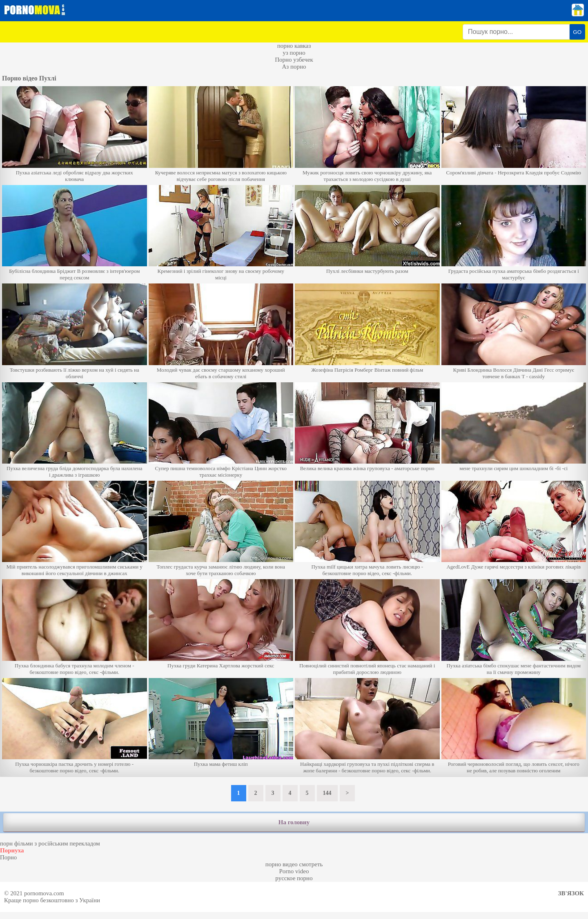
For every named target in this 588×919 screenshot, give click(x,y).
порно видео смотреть (294, 864)
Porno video (294, 871)
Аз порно (294, 67)
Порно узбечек (294, 60)
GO (577, 32)
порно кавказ (294, 46)
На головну (294, 822)
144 (327, 793)
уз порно (294, 53)
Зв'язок (571, 893)
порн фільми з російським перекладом (50, 843)
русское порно (294, 878)
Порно (8, 857)
